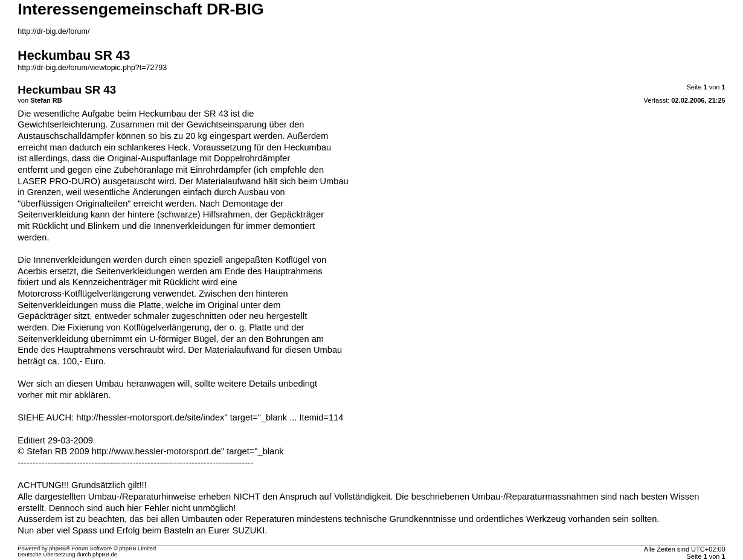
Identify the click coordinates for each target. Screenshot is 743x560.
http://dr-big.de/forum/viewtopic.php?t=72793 (92, 68)
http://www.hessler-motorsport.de (156, 451)
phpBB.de (105, 555)
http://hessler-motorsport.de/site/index (150, 417)
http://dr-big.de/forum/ (53, 31)
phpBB (57, 549)
